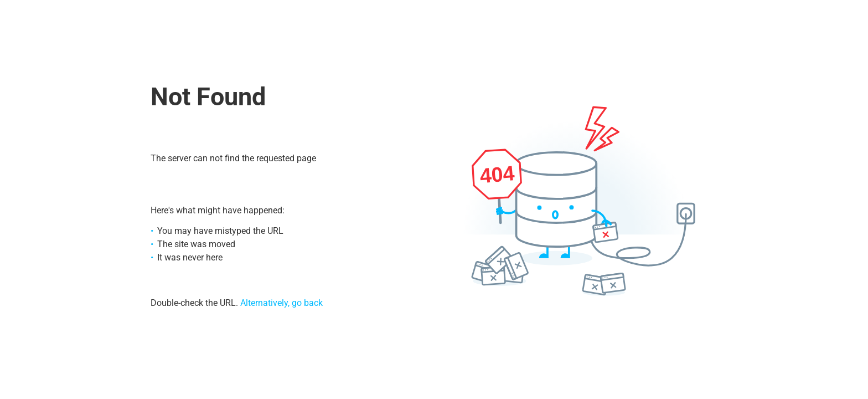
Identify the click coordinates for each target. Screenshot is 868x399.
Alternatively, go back (281, 303)
